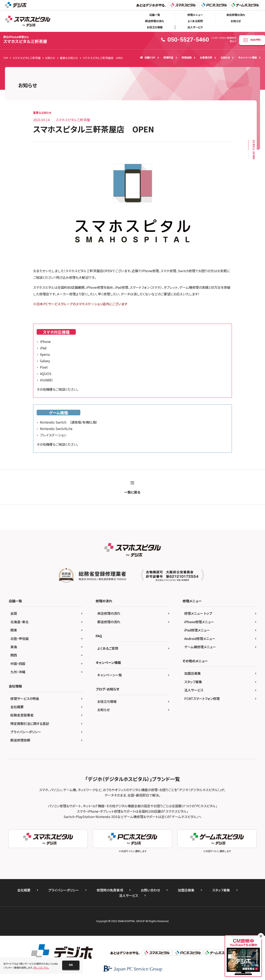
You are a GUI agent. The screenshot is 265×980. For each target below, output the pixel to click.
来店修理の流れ (236, 15)
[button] (71, 965)
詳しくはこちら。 (41, 967)
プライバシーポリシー (26, 732)
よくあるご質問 (108, 648)
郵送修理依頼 (20, 740)
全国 (14, 613)
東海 (14, 647)
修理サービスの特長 (25, 698)
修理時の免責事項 (110, 890)
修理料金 (168, 58)
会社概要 (17, 707)
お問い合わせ (150, 890)
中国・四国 (18, 664)
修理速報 (187, 58)
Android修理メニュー (200, 639)
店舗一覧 (155, 15)
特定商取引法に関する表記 (30, 724)
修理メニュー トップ (198, 613)
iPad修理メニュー (197, 630)
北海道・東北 (19, 622)
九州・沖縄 (18, 672)
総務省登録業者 (22, 715)
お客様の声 (206, 58)
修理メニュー (195, 15)
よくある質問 (195, 21)
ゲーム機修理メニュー (200, 647)
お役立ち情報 (155, 27)
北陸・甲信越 (19, 639)
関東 (14, 630)
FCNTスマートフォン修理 (202, 698)
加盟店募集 (193, 673)
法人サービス (195, 27)
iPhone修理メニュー (199, 622)
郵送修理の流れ (155, 21)
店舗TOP (148, 58)
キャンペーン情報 (247, 58)
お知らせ (236, 21)
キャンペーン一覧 (110, 675)
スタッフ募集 (193, 682)
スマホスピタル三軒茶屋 (25, 40)
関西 (14, 655)
